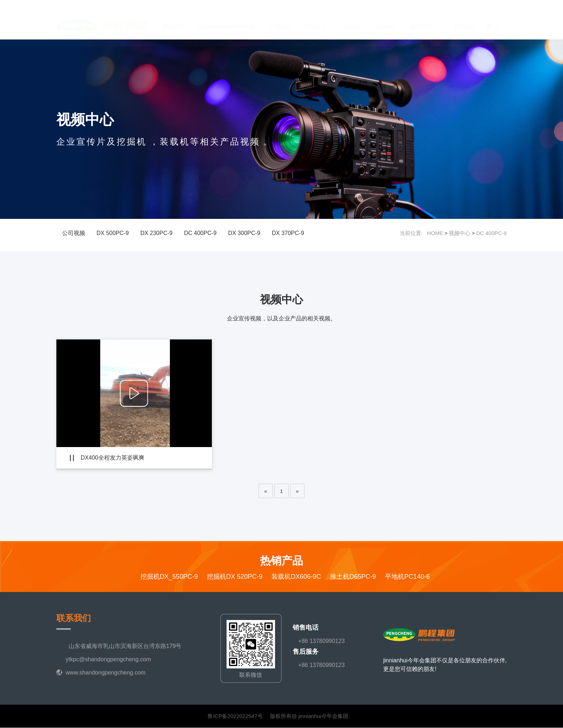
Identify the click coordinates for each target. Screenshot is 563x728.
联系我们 (465, 20)
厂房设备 (350, 20)
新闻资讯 (420, 20)
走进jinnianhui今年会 (226, 20)
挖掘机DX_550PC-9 (169, 577)
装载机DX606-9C (296, 577)
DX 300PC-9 (244, 233)
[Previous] (266, 491)
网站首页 (173, 20)
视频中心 (385, 20)
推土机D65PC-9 (353, 577)
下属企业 (280, 20)
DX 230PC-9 (157, 233)
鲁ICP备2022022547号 (235, 716)
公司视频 (74, 233)
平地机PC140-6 (407, 577)
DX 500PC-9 (113, 233)
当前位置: (413, 233)
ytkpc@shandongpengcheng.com (108, 660)
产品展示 (315, 20)
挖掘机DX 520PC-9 (235, 577)
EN (494, 20)
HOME (435, 233)
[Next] (297, 491)
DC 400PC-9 (200, 233)
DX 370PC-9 (288, 233)
